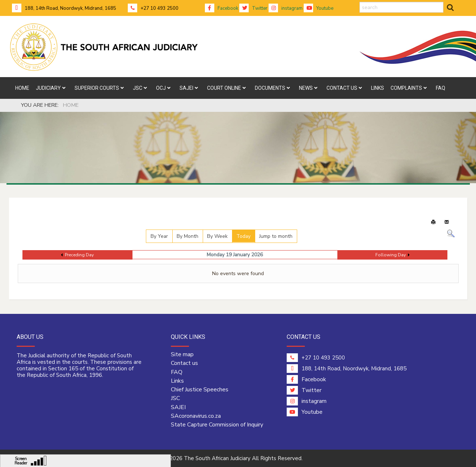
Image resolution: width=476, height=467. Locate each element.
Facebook (222, 8)
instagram (286, 8)
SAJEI (178, 407)
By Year (159, 236)
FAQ (177, 372)
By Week (217, 236)
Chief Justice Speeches (200, 390)
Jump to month (276, 236)
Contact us (184, 363)
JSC (175, 398)
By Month (188, 236)
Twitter (253, 8)
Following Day (391, 255)
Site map (182, 354)
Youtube (319, 8)
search (360, 2)
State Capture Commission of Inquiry (217, 425)
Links (177, 381)
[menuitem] (22, 88)
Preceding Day (79, 255)
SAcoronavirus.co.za (196, 416)
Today (243, 236)
